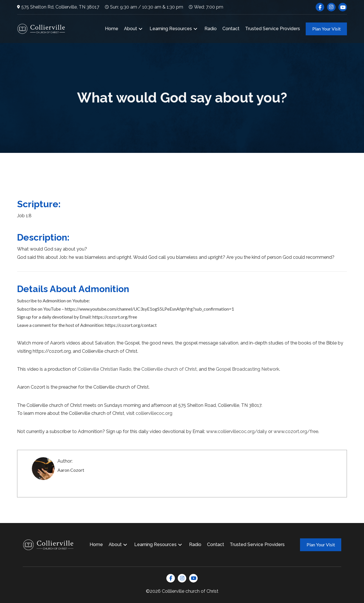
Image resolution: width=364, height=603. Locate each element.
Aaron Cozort (71, 470)
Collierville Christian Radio (105, 369)
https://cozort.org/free (115, 317)
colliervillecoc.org (154, 413)
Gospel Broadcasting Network (248, 369)
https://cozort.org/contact (131, 325)
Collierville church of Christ (169, 369)
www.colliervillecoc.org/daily (237, 431)
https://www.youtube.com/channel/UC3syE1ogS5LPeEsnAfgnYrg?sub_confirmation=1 (149, 309)
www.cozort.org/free (296, 431)
